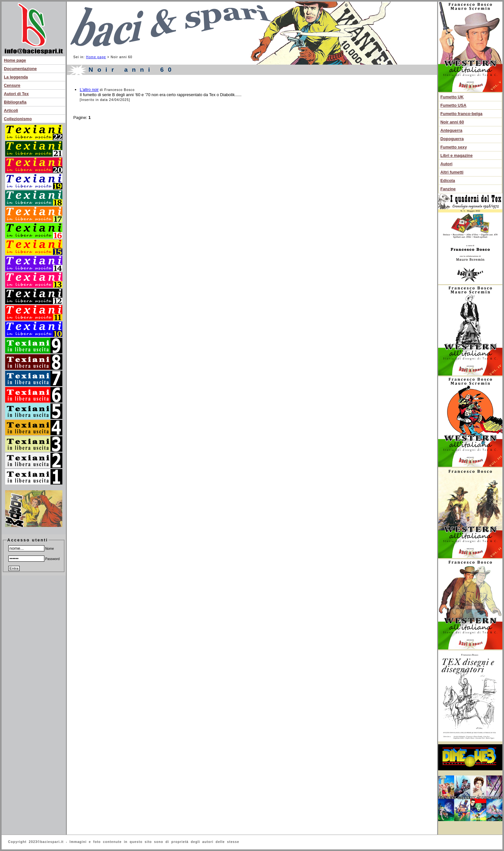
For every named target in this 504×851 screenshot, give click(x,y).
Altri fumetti (452, 172)
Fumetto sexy (454, 147)
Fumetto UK (452, 97)
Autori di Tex (16, 94)
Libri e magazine (456, 155)
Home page (15, 60)
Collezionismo (18, 119)
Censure (12, 85)
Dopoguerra (452, 139)
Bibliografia (15, 102)
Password (34, 559)
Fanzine (448, 189)
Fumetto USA (453, 105)
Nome (31, 549)
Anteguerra (451, 130)
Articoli (11, 110)
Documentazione (20, 69)
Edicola (448, 181)
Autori (446, 164)
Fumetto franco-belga (461, 114)
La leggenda (16, 77)
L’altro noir (89, 90)
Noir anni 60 (452, 122)
